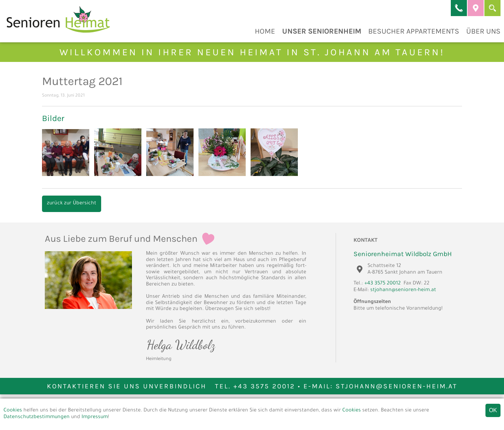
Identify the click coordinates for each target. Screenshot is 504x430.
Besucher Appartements (414, 31)
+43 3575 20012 (383, 284)
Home (265, 31)
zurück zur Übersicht (72, 204)
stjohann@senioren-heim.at (403, 290)
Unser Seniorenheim (322, 31)
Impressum (95, 417)
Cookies (13, 411)
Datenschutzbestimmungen (37, 417)
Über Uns (483, 31)
